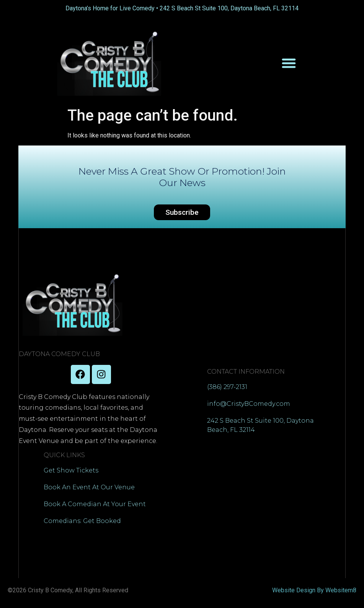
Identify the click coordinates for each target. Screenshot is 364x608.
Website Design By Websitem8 (314, 590)
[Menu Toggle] (289, 63)
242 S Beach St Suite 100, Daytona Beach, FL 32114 (229, 8)
